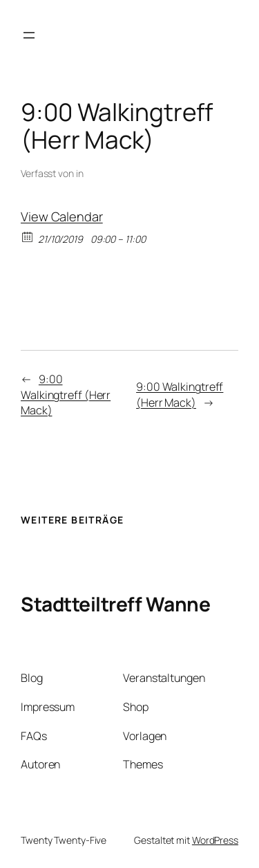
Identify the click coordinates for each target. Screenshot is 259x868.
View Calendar (62, 216)
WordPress (215, 840)
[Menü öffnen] (29, 35)
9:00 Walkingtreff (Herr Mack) (66, 395)
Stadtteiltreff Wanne (115, 604)
